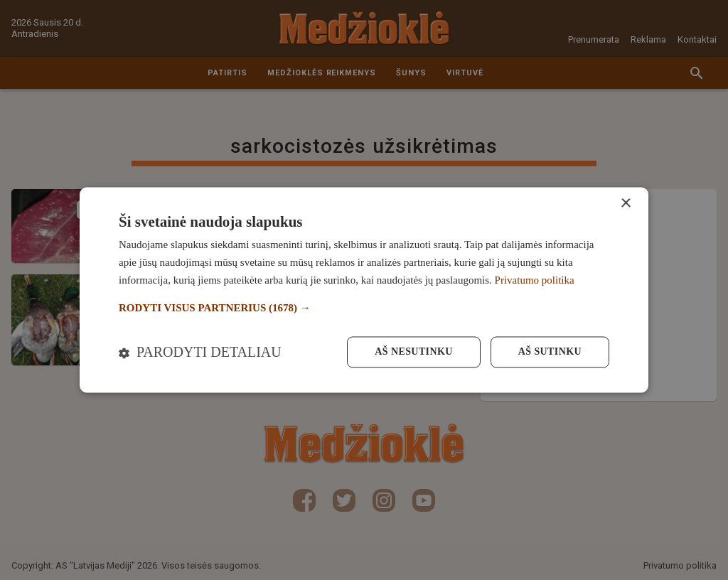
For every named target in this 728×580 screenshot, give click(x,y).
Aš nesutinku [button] (413, 352)
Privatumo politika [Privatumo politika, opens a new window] (535, 280)
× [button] (625, 204)
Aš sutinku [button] (550, 352)
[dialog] (364, 290)
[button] (364, 308)
